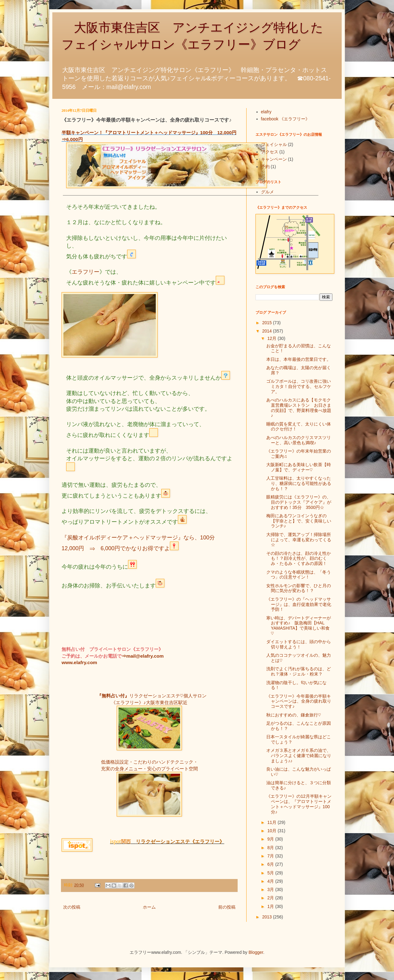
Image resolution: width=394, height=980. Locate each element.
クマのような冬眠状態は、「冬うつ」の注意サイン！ (299, 575)
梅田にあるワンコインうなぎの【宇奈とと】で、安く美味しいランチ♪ (299, 521)
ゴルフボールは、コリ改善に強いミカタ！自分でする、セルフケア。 (299, 386)
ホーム (149, 907)
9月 (271, 839)
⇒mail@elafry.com (143, 656)
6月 (271, 864)
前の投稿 (227, 907)
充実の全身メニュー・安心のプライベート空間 (149, 769)
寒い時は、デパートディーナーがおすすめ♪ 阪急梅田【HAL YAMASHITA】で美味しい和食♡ (299, 626)
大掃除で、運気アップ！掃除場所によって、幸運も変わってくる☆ (299, 540)
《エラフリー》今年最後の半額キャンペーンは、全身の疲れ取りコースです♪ (299, 701)
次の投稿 (72, 907)
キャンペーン (274, 159)
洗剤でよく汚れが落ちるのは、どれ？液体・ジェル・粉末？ (299, 671)
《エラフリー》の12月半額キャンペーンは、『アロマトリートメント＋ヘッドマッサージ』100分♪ (299, 804)
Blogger (256, 952)
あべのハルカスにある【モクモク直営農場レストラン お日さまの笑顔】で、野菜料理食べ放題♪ (299, 408)
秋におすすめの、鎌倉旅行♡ (294, 715)
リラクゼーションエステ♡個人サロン (168, 696)
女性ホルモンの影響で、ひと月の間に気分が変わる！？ (299, 588)
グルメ (267, 192)
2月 (271, 898)
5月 (271, 873)
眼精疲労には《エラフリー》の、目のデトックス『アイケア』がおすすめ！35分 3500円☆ (299, 502)
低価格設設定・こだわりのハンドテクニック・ (149, 762)
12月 (272, 338)
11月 (272, 822)
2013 (268, 917)
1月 (271, 906)
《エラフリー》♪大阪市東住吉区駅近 (149, 702)
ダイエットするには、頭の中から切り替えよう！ (299, 644)
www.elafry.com (79, 662)
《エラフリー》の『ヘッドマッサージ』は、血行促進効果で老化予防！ (299, 604)
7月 (271, 856)
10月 (272, 831)
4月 (271, 881)
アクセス (270, 152)
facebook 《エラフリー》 (285, 119)
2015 (268, 323)
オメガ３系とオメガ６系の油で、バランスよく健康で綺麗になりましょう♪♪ (299, 756)
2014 (268, 331)
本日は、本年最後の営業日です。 (299, 359)
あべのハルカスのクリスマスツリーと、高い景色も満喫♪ (299, 440)
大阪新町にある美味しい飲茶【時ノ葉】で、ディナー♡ (299, 467)
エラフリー (86, 272)
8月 (271, 848)
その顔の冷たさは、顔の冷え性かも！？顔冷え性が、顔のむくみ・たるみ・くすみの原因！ (299, 559)
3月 (271, 889)
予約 (265, 167)
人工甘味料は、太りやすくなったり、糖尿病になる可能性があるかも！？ (299, 483)
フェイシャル (274, 144)
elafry (266, 112)
